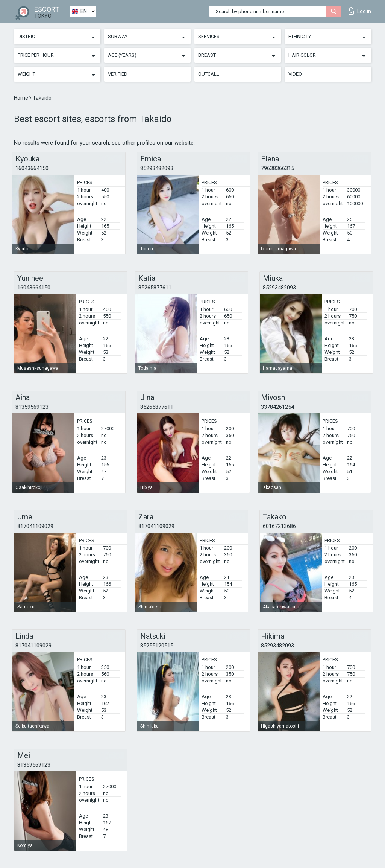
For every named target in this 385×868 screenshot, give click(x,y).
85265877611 (155, 288)
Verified (118, 74)
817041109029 (35, 526)
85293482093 (157, 168)
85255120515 (157, 646)
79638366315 (277, 168)
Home (22, 98)
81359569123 (32, 407)
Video (295, 74)
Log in (360, 11)
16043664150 (32, 168)
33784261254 (277, 407)
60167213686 (279, 526)
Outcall (209, 74)
